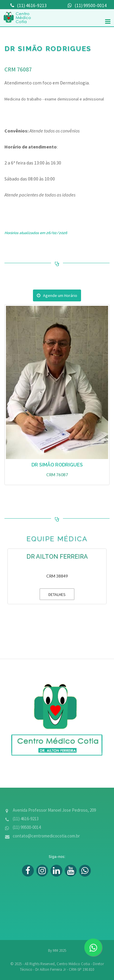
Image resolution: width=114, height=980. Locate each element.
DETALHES (53, 594)
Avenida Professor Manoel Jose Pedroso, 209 (54, 810)
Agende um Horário (57, 295)
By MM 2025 (57, 951)
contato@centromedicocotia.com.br (46, 836)
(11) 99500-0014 (27, 827)
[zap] (93, 947)
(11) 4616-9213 (26, 819)
